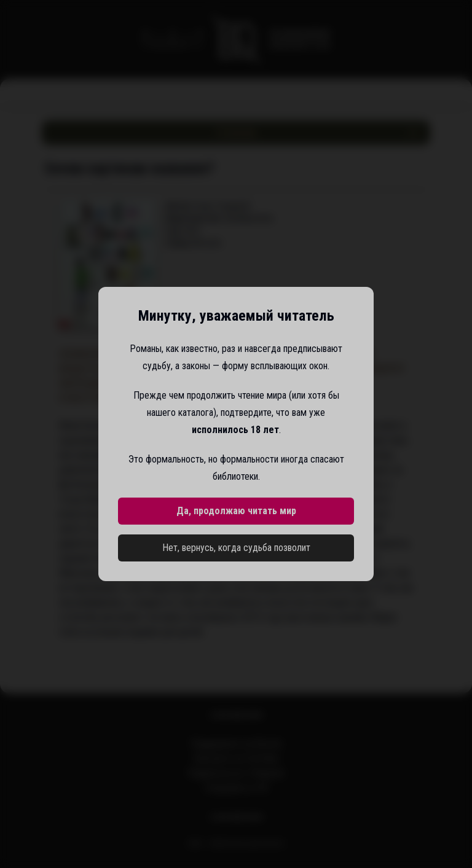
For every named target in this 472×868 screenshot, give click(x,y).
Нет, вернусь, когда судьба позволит (236, 548)
